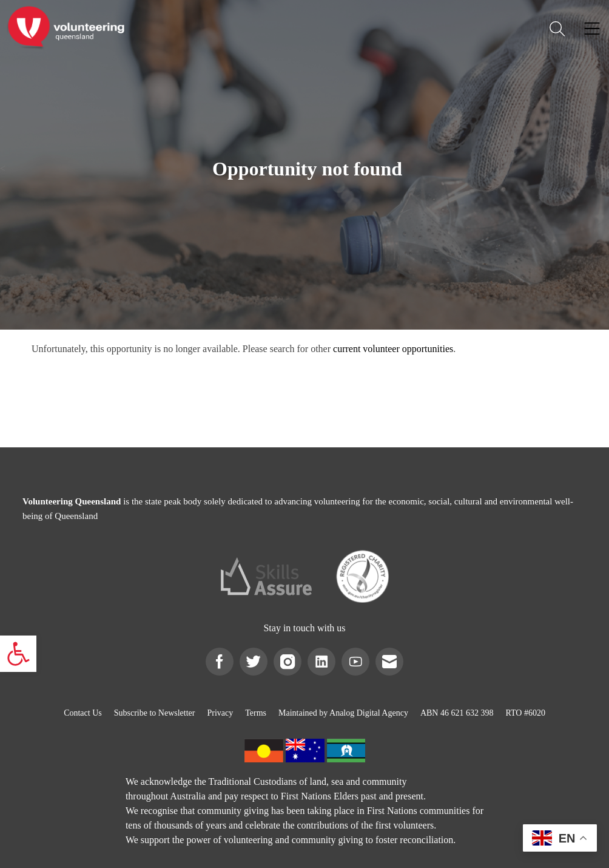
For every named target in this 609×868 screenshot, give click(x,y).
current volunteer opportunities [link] (393, 349)
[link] (18, 654)
